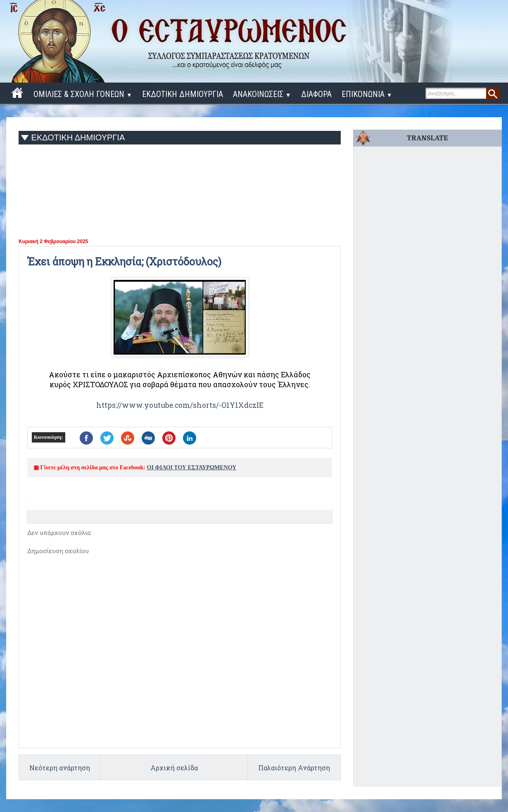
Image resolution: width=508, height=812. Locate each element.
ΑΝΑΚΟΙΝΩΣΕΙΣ (262, 94)
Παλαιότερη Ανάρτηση (294, 768)
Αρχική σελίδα (174, 768)
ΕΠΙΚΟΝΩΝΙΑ (367, 94)
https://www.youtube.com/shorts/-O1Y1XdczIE (180, 405)
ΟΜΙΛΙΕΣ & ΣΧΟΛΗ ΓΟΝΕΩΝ (83, 94)
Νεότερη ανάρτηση (60, 768)
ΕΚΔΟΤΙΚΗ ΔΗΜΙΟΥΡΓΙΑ (183, 94)
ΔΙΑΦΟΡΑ (316, 94)
